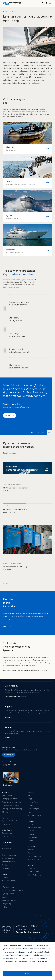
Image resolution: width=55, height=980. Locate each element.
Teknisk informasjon (9, 855)
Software (5, 845)
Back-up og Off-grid (9, 881)
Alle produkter (7, 795)
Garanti (8, 738)
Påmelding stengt (8, 887)
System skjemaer (8, 858)
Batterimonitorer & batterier (11, 802)
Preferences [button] (42, 961)
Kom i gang (6, 824)
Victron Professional (34, 856)
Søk (4, 627)
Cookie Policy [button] (25, 958)
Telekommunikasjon (9, 900)
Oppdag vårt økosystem (10, 821)
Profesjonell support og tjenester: (14, 890)
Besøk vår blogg (10, 453)
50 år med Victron (8, 836)
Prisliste (30, 841)
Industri (5, 897)
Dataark (5, 852)
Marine (4, 884)
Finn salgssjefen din (34, 815)
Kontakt (30, 795)
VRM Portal (31, 868)
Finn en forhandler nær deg (15, 696)
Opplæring (31, 850)
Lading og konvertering (10, 799)
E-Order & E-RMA (34, 872)
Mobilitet (5, 907)
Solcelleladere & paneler (11, 805)
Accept (27, 973)
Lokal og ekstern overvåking (12, 809)
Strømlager (6, 877)
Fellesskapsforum (34, 860)
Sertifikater (6, 868)
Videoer (30, 805)
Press (29, 812)
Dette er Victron (8, 833)
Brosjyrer (5, 865)
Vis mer (7, 584)
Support (9, 717)
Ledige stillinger (33, 809)
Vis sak (8, 415)
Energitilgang (7, 904)
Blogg (30, 799)
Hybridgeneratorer (9, 894)
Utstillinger (31, 853)
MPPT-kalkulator (33, 837)
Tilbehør (5, 812)
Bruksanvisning (7, 848)
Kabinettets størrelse (9, 862)
